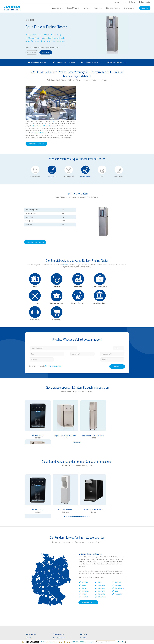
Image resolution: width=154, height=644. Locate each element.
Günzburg (102, 534)
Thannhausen (120, 537)
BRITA (80, 590)
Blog (124, 2)
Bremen (84, 537)
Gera (100, 531)
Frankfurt (85, 546)
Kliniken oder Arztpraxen (92, 99)
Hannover (102, 540)
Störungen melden (36, 626)
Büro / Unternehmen (58, 587)
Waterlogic (81, 597)
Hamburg (102, 537)
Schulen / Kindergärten (59, 593)
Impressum (103, 637)
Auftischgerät (31, 52)
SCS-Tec (63, 236)
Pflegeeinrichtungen (58, 603)
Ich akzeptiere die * (47, 315)
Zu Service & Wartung (88, 552)
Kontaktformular (30, 603)
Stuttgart (118, 534)
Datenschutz (115, 637)
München (119, 531)
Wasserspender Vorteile (33, 593)
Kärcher (81, 603)
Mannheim (102, 546)
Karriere (117, 2)
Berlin (84, 534)
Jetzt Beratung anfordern (89, 109)
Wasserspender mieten (33, 600)
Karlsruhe (102, 543)
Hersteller (28, 587)
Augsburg (85, 531)
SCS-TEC (106, 87)
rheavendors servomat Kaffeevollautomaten (112, 591)
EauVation (81, 587)
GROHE (80, 593)
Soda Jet (81, 600)
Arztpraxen (55, 600)
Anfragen (117, 316)
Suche (132, 2)
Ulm (117, 540)
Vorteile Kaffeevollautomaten (114, 595)
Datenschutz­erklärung (53, 315)
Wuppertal (119, 543)
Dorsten (84, 543)
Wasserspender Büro (32, 590)
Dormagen (85, 540)
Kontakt (125, 637)
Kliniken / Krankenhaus (59, 590)
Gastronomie (56, 597)
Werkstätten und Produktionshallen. (98, 92)
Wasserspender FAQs (32, 597)
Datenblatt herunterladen (34, 213)
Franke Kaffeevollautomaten (114, 587)
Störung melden (144, 2)
